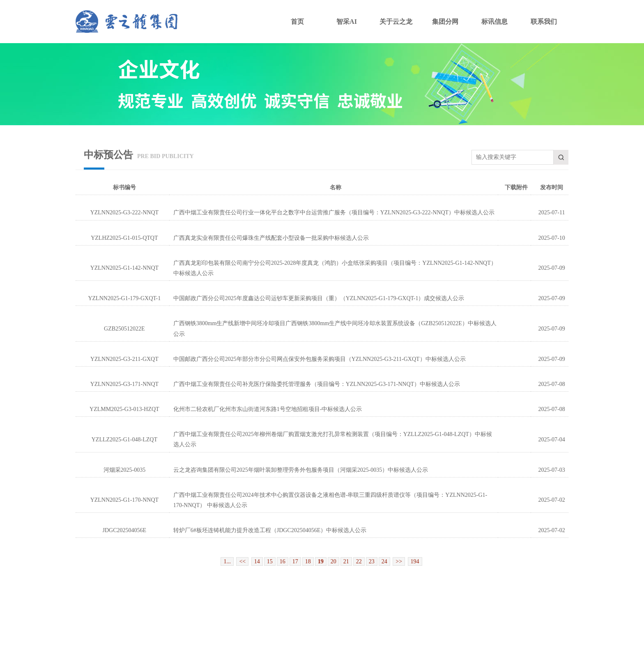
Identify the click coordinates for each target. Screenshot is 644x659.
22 (359, 561)
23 (372, 561)
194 (415, 561)
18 (308, 561)
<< (242, 561)
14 (257, 561)
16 (283, 561)
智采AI (347, 22)
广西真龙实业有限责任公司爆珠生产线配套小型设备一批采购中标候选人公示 (271, 238)
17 (295, 561)
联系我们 (544, 22)
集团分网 (445, 22)
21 (346, 561)
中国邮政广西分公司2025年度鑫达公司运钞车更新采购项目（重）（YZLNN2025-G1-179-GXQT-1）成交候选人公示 (319, 298)
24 (384, 561)
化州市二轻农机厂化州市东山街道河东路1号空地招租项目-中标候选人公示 (268, 409)
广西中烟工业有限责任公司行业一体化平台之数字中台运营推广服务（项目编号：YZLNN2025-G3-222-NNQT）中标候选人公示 (334, 212)
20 (333, 561)
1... (227, 561)
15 (270, 561)
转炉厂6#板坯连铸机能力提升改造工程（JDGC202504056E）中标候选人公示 (270, 530)
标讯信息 (494, 22)
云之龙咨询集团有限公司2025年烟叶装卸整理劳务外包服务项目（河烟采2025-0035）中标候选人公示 (301, 470)
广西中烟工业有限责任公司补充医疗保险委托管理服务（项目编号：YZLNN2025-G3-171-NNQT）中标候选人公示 (317, 384)
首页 (297, 22)
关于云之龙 (396, 22)
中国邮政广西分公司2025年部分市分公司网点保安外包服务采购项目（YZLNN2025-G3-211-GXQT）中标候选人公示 (320, 359)
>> (399, 561)
